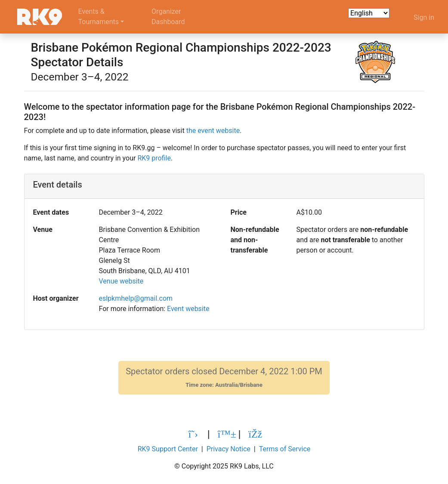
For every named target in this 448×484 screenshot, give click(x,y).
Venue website (121, 281)
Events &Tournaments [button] (99, 17)
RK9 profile (154, 158)
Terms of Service (285, 449)
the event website (213, 131)
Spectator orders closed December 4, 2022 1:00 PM (224, 378)
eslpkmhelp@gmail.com (136, 298)
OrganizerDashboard (168, 17)
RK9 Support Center (168, 449)
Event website (188, 309)
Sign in (424, 17)
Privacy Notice (229, 449)
